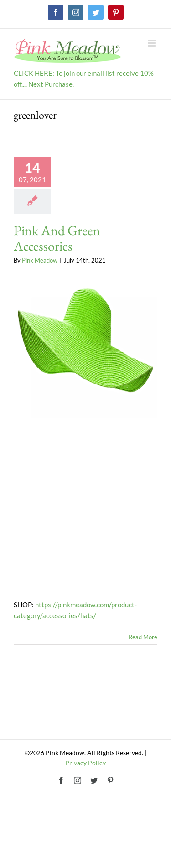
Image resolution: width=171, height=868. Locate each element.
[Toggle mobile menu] (153, 43)
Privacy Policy (85, 763)
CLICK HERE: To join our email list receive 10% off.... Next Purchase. (84, 79)
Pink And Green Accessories (57, 238)
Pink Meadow (40, 260)
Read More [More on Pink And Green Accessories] (143, 637)
